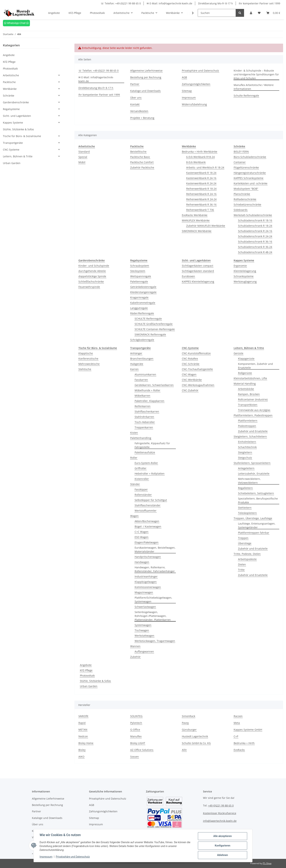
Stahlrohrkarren (144, 417)
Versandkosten (139, 111)
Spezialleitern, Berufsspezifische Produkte (258, 500)
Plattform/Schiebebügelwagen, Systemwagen (153, 600)
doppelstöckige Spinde (92, 276)
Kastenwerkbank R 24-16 (201, 178)
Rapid (82, 723)
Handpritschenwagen (148, 557)
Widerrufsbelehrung (194, 104)
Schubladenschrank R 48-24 (255, 252)
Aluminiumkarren (145, 374)
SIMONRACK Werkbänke (197, 231)
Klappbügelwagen (146, 582)
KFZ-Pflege (86, 670)
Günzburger (189, 730)
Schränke (9, 96)
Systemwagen (143, 625)
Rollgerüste (245, 373)
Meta (237, 723)
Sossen (135, 757)
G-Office (135, 730)
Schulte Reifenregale (246, 96)
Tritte (241, 570)
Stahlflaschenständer (148, 505)
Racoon (238, 716)
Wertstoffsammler (146, 511)
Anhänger (136, 353)
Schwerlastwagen (145, 607)
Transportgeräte (13, 143)
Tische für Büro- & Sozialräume (22, 136)
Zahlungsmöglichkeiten (196, 84)
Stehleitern (245, 508)
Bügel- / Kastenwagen (148, 526)
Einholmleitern (247, 442)
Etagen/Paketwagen (147, 542)
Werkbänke (10, 89)
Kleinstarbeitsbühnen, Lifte (250, 378)
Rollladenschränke (245, 199)
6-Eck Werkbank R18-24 (200, 157)
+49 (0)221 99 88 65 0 (221, 805)
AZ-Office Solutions (142, 750)
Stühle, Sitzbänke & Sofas (95, 681)
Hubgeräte (137, 364)
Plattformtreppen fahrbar (254, 533)
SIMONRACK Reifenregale (150, 334)
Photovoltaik (87, 676)
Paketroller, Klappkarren (149, 401)
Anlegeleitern (246, 468)
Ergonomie (240, 266)
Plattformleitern (248, 421)
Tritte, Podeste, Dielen (247, 554)
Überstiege (245, 543)
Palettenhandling (141, 438)
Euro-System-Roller (146, 463)
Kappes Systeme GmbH (248, 730)
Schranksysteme (244, 276)
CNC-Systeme (11, 150)
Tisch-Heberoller (145, 422)
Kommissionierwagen (148, 587)
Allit (184, 750)
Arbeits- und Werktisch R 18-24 (205, 167)
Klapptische (86, 353)
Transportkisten (248, 405)
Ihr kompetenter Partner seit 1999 (259, 3)
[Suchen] (217, 13)
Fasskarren (141, 380)
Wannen (135, 646)
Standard (84, 152)
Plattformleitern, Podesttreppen (253, 415)
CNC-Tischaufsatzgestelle (197, 369)
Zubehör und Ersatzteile (253, 431)
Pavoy (185, 723)
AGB (184, 77)
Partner (135, 84)
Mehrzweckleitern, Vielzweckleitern (249, 481)
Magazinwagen (144, 592)
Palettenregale (139, 282)
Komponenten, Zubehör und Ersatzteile (255, 366)
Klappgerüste (246, 359)
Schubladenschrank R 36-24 (255, 247)
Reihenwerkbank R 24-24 (201, 199)
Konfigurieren (222, 846)
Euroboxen (188, 276)
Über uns (136, 98)
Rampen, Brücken (249, 394)
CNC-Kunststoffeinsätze (196, 353)
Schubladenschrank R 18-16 (255, 220)
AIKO (81, 757)
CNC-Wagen (189, 374)
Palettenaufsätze (145, 452)
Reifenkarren (143, 406)
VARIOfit (83, 716)
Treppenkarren (144, 427)
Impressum (189, 98)
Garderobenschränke (16, 102)
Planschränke (242, 194)
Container (240, 162)
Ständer (135, 484)
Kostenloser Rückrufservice (220, 813)
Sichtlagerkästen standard (198, 271)
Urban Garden (89, 686)
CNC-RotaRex (190, 359)
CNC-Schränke (191, 364)
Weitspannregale (141, 276)
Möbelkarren (142, 396)
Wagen (134, 516)
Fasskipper (141, 489)
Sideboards (241, 210)
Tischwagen (142, 630)
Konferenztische (88, 359)
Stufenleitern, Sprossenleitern (252, 463)
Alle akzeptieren (222, 836)
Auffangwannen (144, 651)
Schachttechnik (247, 447)
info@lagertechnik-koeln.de (220, 821)
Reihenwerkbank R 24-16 (201, 194)
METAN (83, 730)
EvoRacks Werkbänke (195, 215)
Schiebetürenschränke (247, 204)
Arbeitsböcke (246, 389)
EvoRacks (239, 750)
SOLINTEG (136, 716)
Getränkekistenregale (143, 287)
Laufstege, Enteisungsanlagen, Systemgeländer (257, 525)
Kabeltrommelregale (143, 303)
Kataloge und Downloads (145, 91)
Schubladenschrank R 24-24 (255, 236)
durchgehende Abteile (92, 271)
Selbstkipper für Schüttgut (151, 500)
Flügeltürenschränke (246, 167)
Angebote (86, 665)
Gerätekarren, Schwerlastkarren (154, 385)
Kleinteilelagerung (245, 271)
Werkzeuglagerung (245, 282)
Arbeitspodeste (247, 559)
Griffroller (141, 468)
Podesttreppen (247, 426)
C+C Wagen (142, 532)
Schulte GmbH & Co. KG (196, 743)
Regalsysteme (11, 109)
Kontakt (135, 104)
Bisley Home (86, 743)
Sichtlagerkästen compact (198, 266)
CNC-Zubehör (190, 390)
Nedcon (83, 736)
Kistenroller (142, 479)
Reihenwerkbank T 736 (200, 210)
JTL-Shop (267, 863)
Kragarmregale (139, 297)
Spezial (83, 157)
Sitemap (187, 91)
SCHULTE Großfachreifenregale (154, 324)
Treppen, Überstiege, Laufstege (253, 518)
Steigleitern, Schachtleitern (250, 436)
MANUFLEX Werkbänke (196, 220)
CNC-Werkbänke (192, 380)
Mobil (82, 162)
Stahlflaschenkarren (147, 411)
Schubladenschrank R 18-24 (255, 226)
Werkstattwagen (144, 636)
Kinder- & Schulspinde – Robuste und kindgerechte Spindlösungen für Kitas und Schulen (256, 74)
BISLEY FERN (241, 152)
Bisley (82, 750)
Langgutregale (139, 308)
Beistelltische (138, 152)
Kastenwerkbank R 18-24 (201, 173)
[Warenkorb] (273, 13)
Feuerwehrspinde (89, 287)
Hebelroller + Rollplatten (150, 474)
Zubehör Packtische (142, 167)
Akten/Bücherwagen (147, 521)
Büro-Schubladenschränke (250, 157)
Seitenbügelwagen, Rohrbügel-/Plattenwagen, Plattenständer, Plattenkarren (153, 616)
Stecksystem (138, 271)
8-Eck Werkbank (196, 162)
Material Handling (245, 384)
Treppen (243, 538)
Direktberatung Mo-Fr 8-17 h (216, 3)
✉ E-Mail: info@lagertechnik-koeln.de (169, 3)
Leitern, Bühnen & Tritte (18, 156)
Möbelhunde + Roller (147, 390)
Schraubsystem (140, 266)
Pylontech (136, 723)
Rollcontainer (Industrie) (253, 399)
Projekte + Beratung (142, 118)
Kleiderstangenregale (143, 292)
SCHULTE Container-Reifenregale (155, 329)
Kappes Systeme (13, 123)
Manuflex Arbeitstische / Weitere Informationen (254, 87)
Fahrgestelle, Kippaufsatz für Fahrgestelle (152, 445)
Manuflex (136, 736)
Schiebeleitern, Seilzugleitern (256, 493)
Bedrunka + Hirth (244, 743)
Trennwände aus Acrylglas (254, 410)
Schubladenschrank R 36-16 (255, 242)
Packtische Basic (140, 157)
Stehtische (85, 369)
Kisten (134, 433)
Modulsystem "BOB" (246, 189)
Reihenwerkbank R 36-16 (201, 204)
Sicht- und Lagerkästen (17, 116)
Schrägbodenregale (142, 340)
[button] (251, 13)
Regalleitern (245, 488)
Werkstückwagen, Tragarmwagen (155, 641)
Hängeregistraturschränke (250, 173)
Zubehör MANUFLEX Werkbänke (206, 226)
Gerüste (238, 353)
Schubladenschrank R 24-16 (255, 231)
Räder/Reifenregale (142, 313)
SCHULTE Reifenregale (148, 319)
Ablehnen (222, 855)
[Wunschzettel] (259, 13)
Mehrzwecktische (89, 364)
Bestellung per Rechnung (146, 77)
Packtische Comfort (142, 162)
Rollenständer (143, 495)
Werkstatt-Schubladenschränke (253, 215)
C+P (236, 736)
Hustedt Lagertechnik (195, 736)
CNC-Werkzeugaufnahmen (198, 385)
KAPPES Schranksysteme (249, 178)
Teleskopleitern (247, 513)
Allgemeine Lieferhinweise (146, 71)
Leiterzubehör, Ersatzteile (254, 474)
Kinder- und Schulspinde (94, 266)
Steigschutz (245, 458)
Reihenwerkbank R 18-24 (201, 189)
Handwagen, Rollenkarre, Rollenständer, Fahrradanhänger (155, 569)
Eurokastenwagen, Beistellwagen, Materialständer (155, 550)
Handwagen (142, 562)
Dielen (242, 564)
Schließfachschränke (91, 282)
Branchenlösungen (142, 359)
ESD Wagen (142, 537)
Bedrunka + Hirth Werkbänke (200, 152)
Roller (134, 458)
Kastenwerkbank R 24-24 (201, 183)
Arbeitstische (11, 75)
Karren (134, 369)
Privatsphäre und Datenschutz (200, 71)
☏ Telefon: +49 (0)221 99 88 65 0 (121, 3)
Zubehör (135, 657)
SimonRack (189, 716)
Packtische (9, 82)
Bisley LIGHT (138, 743)
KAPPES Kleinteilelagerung (198, 282)
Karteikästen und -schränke (251, 183)
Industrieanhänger (146, 576)
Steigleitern (245, 452)
